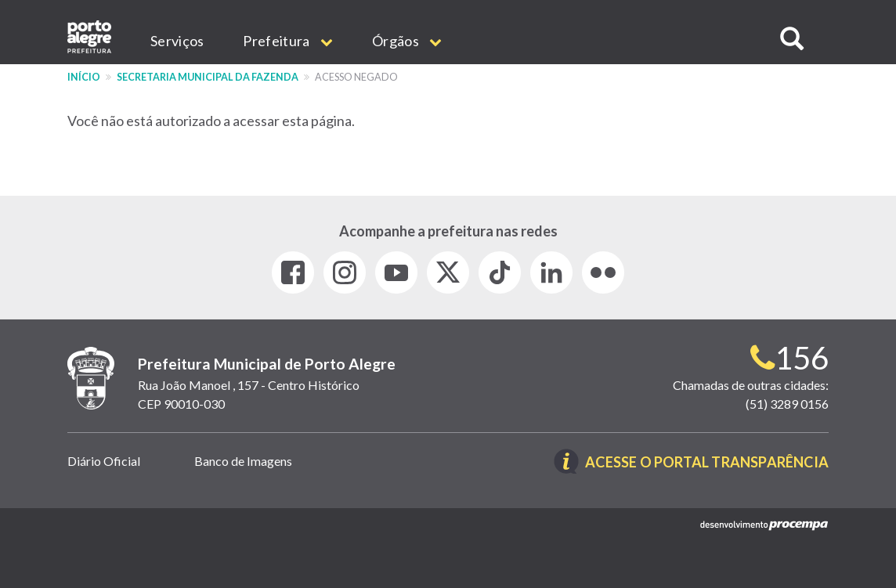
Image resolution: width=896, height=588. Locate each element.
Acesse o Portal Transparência (707, 463)
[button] (792, 39)
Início (84, 77)
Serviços (177, 41)
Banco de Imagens (243, 461)
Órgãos (407, 41)
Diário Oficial (104, 461)
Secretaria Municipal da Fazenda (208, 77)
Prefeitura (288, 41)
